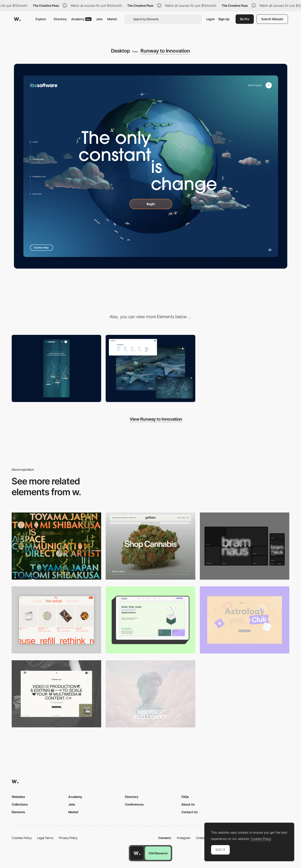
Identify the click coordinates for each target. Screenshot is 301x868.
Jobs (99, 19)
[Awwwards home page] (137, 853)
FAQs (185, 797)
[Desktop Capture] (245, 620)
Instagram (184, 838)
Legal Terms (45, 838)
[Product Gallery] (56, 620)
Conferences (134, 804)
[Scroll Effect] (245, 368)
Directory (60, 19)
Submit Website (272, 19)
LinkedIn (202, 838)
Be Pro (245, 19)
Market (112, 19)
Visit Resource (158, 853)
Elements (18, 812)
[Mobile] (56, 368)
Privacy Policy (68, 838)
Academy (81, 19)
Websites (18, 797)
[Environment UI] (150, 368)
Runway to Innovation (165, 51)
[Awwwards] (17, 19)
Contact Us (190, 812)
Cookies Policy (22, 838)
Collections (20, 804)
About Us (188, 804)
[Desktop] (56, 546)
